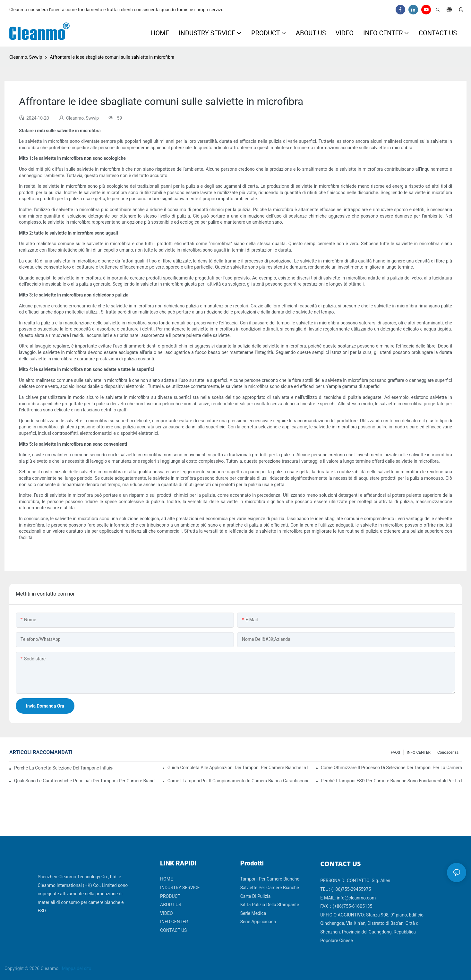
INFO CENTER (419, 752)
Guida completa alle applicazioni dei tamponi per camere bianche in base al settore (238, 768)
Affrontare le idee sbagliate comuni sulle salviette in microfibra (112, 57)
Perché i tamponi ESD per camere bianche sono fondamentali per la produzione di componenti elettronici (391, 781)
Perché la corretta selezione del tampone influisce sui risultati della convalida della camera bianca (63, 768)
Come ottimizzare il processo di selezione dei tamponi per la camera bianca (391, 768)
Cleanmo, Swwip (26, 57)
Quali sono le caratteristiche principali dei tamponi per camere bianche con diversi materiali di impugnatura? (85, 781)
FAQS (395, 752)
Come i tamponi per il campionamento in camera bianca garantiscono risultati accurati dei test (238, 781)
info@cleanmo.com (356, 898)
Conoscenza (448, 752)
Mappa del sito (77, 968)
